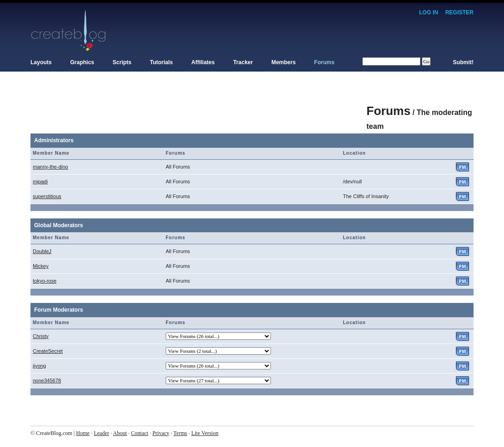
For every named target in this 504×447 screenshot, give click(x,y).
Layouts (41, 62)
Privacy (161, 433)
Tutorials (162, 62)
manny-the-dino (50, 167)
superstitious (47, 196)
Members (284, 62)
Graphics (82, 62)
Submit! (463, 62)
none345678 (47, 381)
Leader (101, 433)
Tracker (243, 62)
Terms (180, 433)
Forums (324, 62)
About (120, 433)
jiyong (39, 366)
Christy (41, 336)
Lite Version (205, 433)
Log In (429, 12)
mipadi (40, 181)
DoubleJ (42, 251)
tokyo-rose (45, 281)
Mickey (41, 266)
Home (83, 433)
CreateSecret (48, 351)
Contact (140, 433)
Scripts (122, 62)
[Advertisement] (198, 106)
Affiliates (203, 62)
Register (459, 12)
